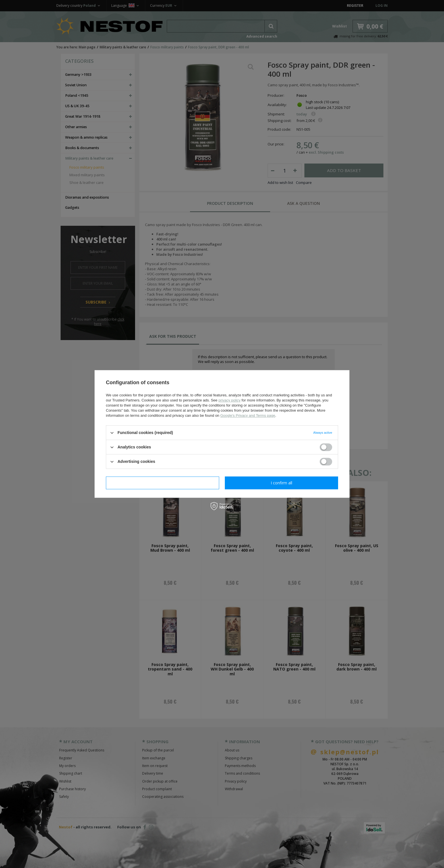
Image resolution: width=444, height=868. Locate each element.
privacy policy (229, 400)
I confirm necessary (163, 483)
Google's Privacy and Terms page (248, 415)
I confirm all (281, 483)
